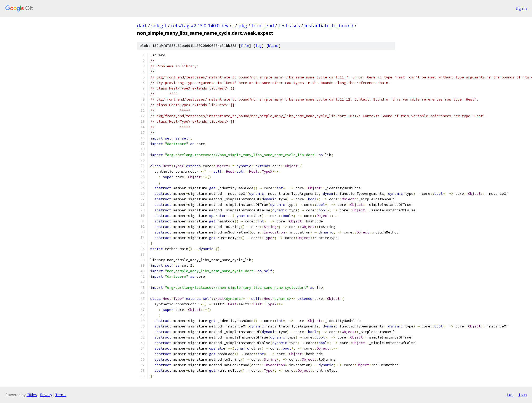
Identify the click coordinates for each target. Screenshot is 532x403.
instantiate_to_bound (329, 26)
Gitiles (32, 395)
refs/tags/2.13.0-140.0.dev (200, 26)
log (259, 46)
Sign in (521, 8)
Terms (61, 395)
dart (142, 26)
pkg (243, 26)
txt (510, 395)
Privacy (46, 395)
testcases (289, 26)
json (523, 395)
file (245, 46)
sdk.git (159, 26)
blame (273, 46)
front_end (263, 26)
